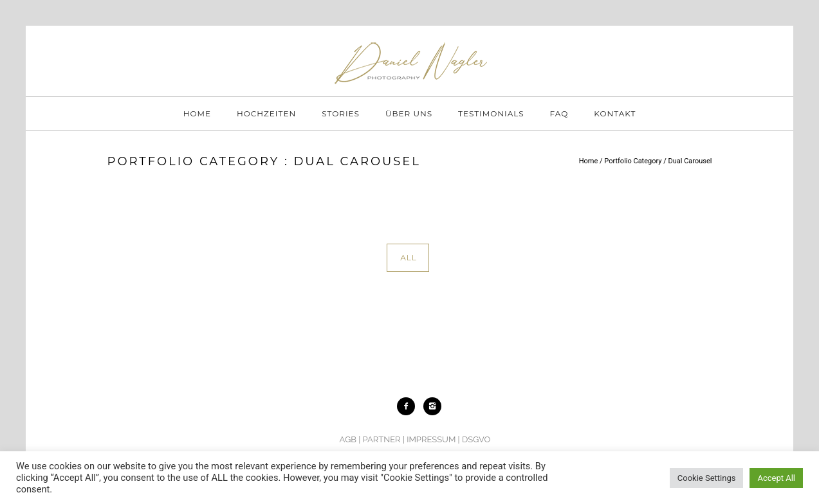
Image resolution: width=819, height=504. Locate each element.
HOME (197, 113)
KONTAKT (615, 113)
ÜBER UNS (409, 113)
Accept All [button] (776, 478)
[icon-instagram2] (432, 406)
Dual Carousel (690, 161)
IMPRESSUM (431, 439)
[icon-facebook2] (409, 406)
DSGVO (476, 439)
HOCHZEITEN (266, 113)
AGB (348, 439)
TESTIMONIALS (491, 113)
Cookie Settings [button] (707, 478)
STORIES (341, 113)
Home (589, 161)
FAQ (559, 113)
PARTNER (382, 439)
